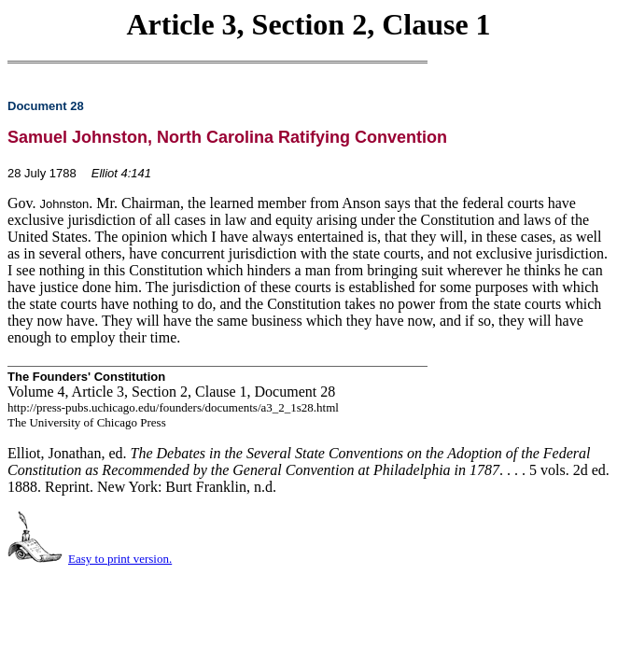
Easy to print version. (120, 559)
